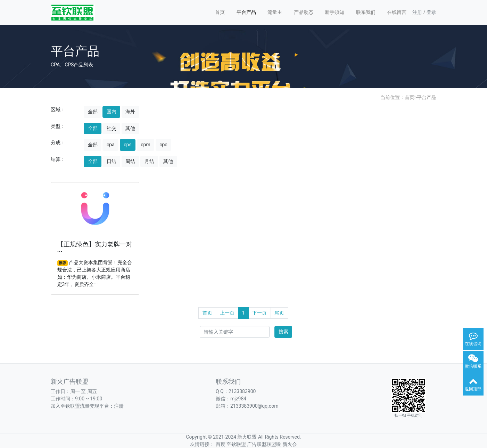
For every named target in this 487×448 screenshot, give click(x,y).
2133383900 (242, 391)
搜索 (283, 332)
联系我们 (366, 12)
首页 (220, 12)
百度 (221, 444)
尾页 (279, 313)
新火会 (290, 444)
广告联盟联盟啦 (264, 444)
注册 (417, 12)
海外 (130, 112)
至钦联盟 (236, 444)
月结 (149, 161)
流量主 (275, 12)
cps (127, 145)
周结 (130, 161)
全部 (93, 112)
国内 (112, 112)
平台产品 (246, 12)
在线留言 (397, 12)
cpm (145, 145)
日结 (112, 161)
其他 (130, 128)
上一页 (227, 313)
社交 (112, 128)
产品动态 (304, 12)
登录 (431, 12)
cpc (163, 145)
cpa (111, 145)
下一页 (259, 313)
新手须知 (335, 12)
